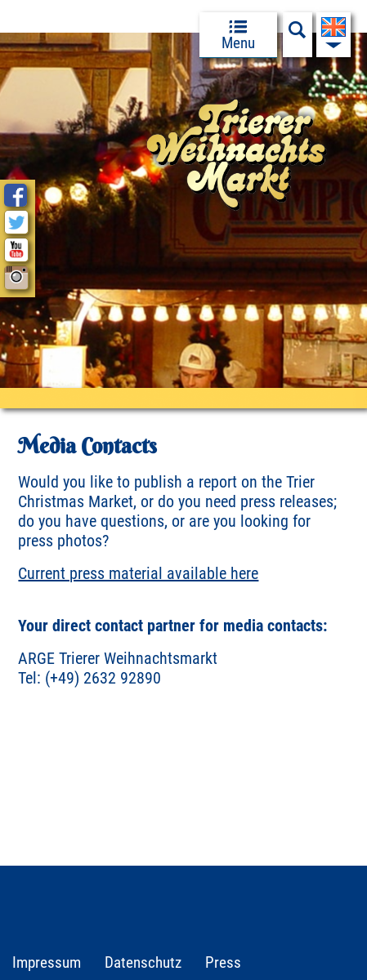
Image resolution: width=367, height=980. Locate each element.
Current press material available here (138, 573)
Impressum (47, 962)
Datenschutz (143, 962)
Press (223, 962)
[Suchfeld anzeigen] (298, 34)
